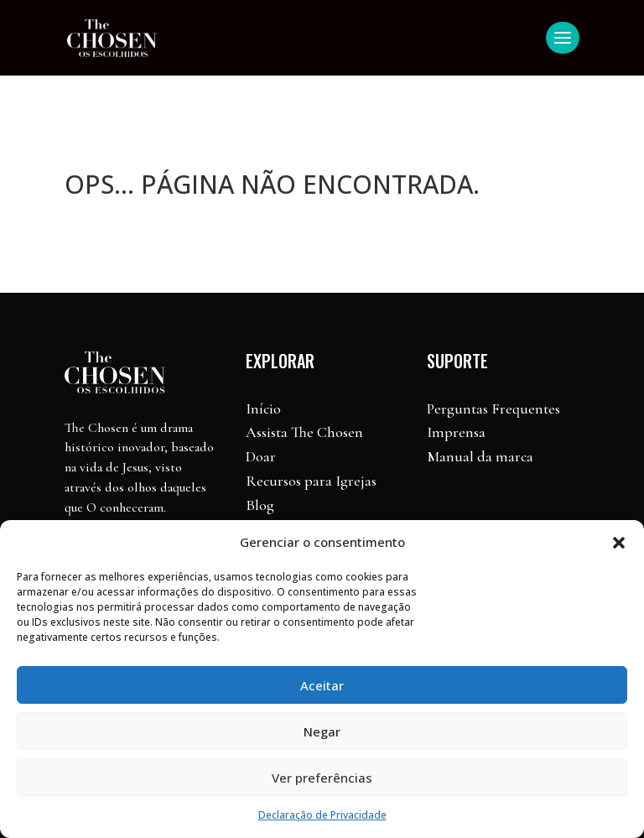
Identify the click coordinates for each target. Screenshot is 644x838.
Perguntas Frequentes (493, 409)
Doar (261, 456)
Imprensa (456, 432)
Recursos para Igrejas (311, 481)
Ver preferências (322, 778)
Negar (322, 731)
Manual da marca (480, 456)
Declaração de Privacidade (322, 815)
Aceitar (322, 685)
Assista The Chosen (304, 432)
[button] (619, 543)
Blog (260, 505)
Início (263, 409)
